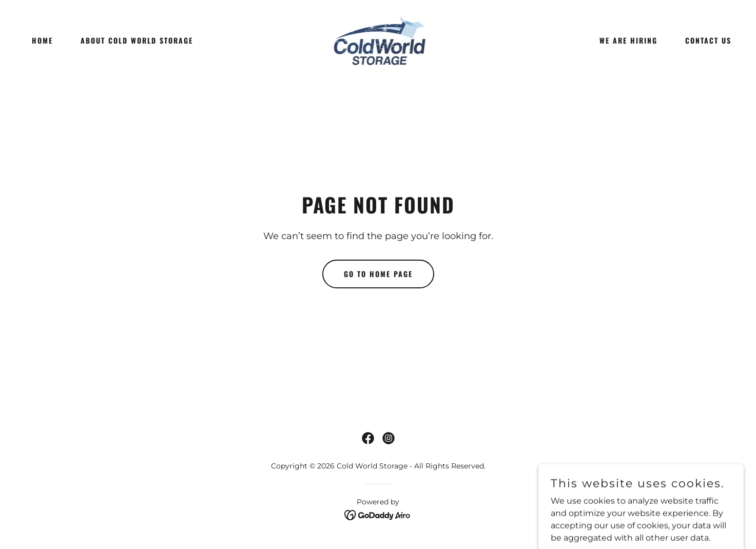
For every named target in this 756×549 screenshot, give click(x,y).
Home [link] (42, 40)
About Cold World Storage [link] (137, 40)
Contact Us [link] (708, 40)
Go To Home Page (378, 274)
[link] (378, 40)
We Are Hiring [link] (628, 40)
